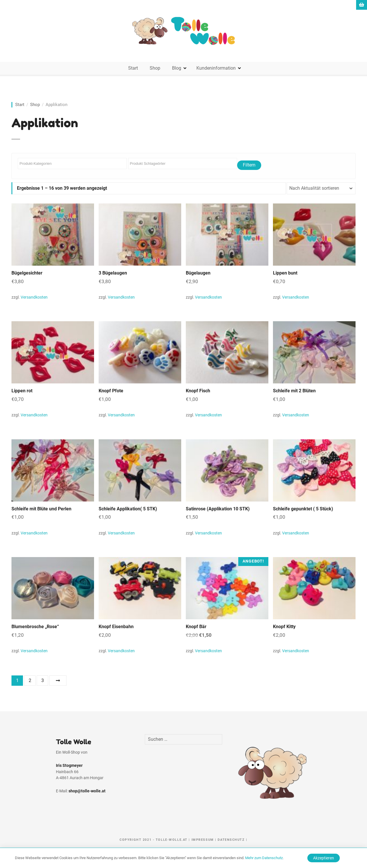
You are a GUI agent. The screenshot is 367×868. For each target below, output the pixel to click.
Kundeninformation (216, 68)
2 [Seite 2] (30, 680)
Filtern (249, 165)
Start (133, 68)
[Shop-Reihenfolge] (321, 188)
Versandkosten (34, 297)
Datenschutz (231, 840)
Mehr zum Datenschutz (264, 858)
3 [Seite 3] (43, 680)
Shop (155, 68)
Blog (177, 68)
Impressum (203, 840)
